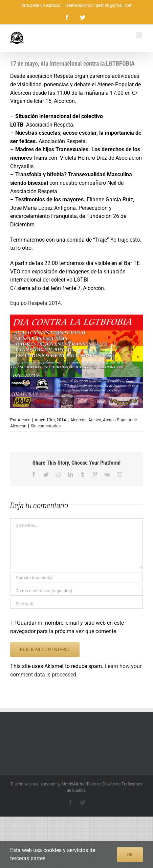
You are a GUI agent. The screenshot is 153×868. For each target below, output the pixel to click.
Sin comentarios (46, 426)
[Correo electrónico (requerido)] (76, 591)
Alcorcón (79, 420)
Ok (130, 854)
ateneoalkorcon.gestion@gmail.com (100, 5)
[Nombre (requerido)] (76, 577)
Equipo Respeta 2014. (36, 303)
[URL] (76, 604)
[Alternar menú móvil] (139, 35)
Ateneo (24, 420)
